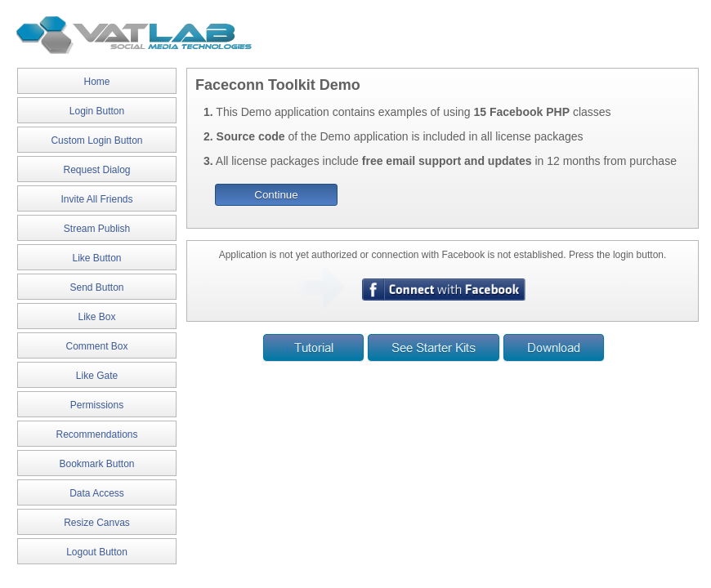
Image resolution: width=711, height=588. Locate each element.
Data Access (97, 493)
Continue (276, 195)
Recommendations (96, 434)
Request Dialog (96, 170)
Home (96, 82)
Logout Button (97, 552)
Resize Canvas (97, 523)
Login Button (97, 111)
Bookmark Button (96, 464)
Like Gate (97, 376)
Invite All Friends (96, 199)
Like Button (96, 258)
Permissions (97, 405)
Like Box (96, 317)
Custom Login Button (96, 140)
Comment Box (96, 346)
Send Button (96, 287)
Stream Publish (97, 229)
